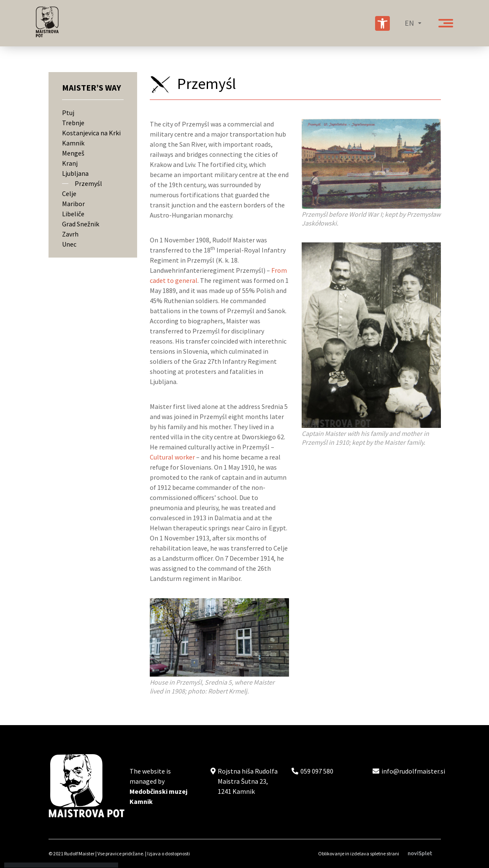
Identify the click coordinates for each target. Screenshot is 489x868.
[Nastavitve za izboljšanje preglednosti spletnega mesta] (382, 23)
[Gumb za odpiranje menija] (446, 23)
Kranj (70, 163)
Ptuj (68, 113)
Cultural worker (172, 457)
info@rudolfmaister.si (413, 771)
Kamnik (73, 143)
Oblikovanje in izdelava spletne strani (380, 853)
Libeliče (73, 214)
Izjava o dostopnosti (169, 853)
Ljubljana (75, 173)
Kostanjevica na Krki (91, 133)
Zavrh (70, 234)
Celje (69, 193)
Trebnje (73, 123)
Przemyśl (88, 183)
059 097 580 (317, 771)
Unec (69, 244)
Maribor (73, 204)
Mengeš (73, 153)
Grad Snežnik (81, 224)
